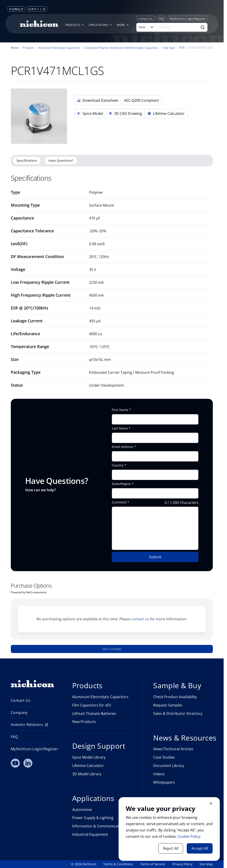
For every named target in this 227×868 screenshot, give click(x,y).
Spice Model (90, 113)
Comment (119, 502)
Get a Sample (112, 649)
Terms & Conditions (118, 864)
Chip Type (169, 48)
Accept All (200, 848)
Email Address (123, 447)
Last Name (120, 428)
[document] (169, 829)
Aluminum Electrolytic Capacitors (59, 48)
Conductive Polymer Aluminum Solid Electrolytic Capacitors (121, 48)
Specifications (27, 160)
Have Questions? (61, 160)
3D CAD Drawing (125, 113)
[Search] (177, 27)
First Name (120, 410)
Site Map (206, 864)
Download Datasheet (98, 100)
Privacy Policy (182, 864)
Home (15, 48)
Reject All (171, 848)
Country (118, 465)
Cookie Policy (189, 836)
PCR (182, 48)
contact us (140, 619)
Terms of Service (153, 864)
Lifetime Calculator (166, 113)
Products (28, 48)
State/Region (121, 484)
